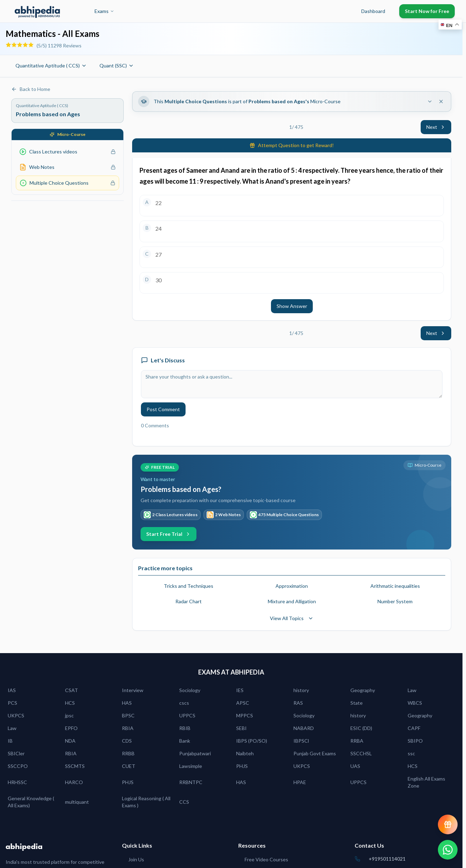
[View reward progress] (448, 824)
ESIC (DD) (361, 728)
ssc (411, 753)
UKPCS (16, 715)
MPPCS (245, 715)
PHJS (242, 766)
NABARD (304, 728)
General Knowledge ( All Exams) (31, 802)
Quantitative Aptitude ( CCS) (51, 65)
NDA (70, 741)
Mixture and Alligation (292, 601)
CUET (129, 766)
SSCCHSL (361, 753)
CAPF (414, 728)
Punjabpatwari (195, 753)
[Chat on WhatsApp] (448, 850)
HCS (70, 703)
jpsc (69, 715)
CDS (127, 741)
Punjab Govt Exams (315, 753)
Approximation (292, 586)
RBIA (128, 728)
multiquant (77, 802)
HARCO (74, 782)
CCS (184, 802)
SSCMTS (75, 766)
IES (240, 690)
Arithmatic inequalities (395, 586)
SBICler (16, 753)
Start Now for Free (427, 11)
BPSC (128, 715)
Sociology (190, 690)
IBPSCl (301, 741)
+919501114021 (387, 859)
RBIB (185, 728)
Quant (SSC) (117, 65)
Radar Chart (189, 601)
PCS (12, 703)
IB (10, 741)
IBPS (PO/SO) (252, 741)
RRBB (128, 753)
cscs (184, 703)
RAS (298, 703)
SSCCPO (18, 766)
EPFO (71, 728)
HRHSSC (17, 782)
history (301, 690)
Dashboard (373, 11)
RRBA (357, 741)
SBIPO (415, 741)
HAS (127, 703)
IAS (12, 690)
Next (436, 127)
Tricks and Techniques (189, 586)
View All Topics (292, 618)
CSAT (72, 690)
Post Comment (163, 409)
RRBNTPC (191, 782)
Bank (185, 741)
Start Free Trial (169, 534)
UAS (355, 766)
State (357, 703)
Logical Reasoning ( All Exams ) (146, 802)
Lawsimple (191, 766)
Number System (395, 601)
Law (412, 690)
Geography (363, 690)
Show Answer (292, 306)
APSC (243, 703)
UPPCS (187, 715)
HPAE (300, 782)
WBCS (415, 703)
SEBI (241, 728)
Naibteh (245, 753)
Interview (133, 690)
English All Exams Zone (426, 782)
